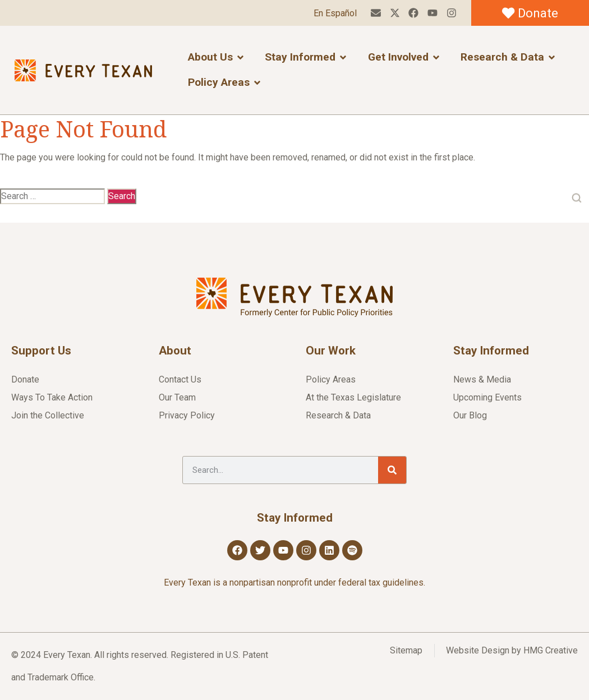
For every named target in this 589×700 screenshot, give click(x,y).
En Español (335, 13)
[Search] (392, 470)
